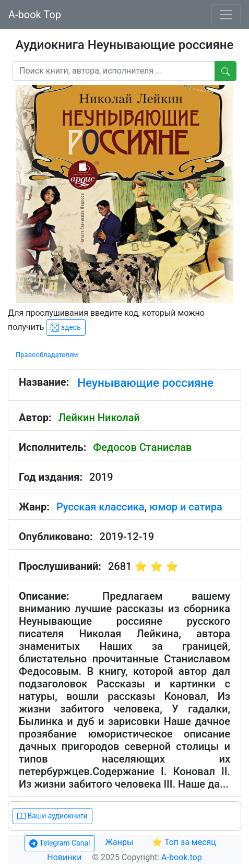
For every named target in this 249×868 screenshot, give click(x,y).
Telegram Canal (60, 843)
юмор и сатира (186, 507)
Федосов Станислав (142, 447)
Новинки (64, 857)
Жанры (120, 842)
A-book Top (35, 15)
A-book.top (182, 857)
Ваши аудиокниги (52, 816)
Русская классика (100, 507)
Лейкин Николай (99, 418)
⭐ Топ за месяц (184, 842)
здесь (66, 328)
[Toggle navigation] (226, 15)
